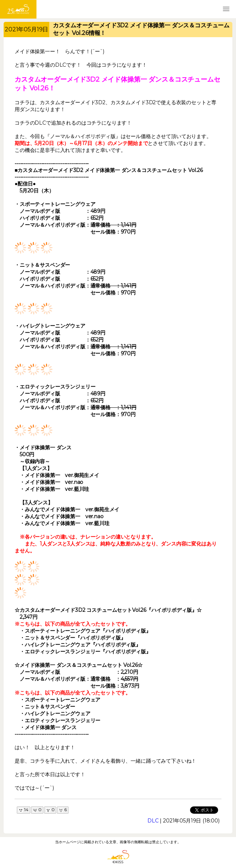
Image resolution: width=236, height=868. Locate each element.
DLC (153, 821)
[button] (226, 9)
